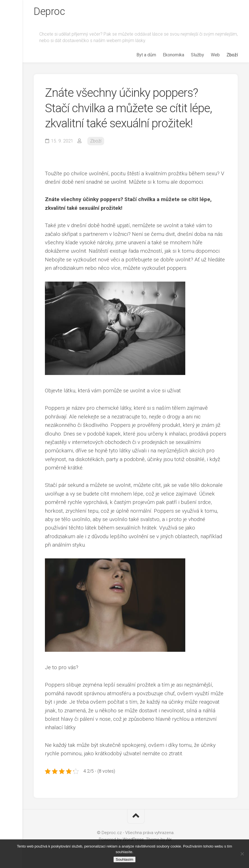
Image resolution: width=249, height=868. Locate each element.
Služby (197, 55)
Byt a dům (146, 55)
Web (215, 55)
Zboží (232, 55)
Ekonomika (173, 55)
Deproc (49, 11)
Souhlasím (124, 859)
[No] (242, 854)
